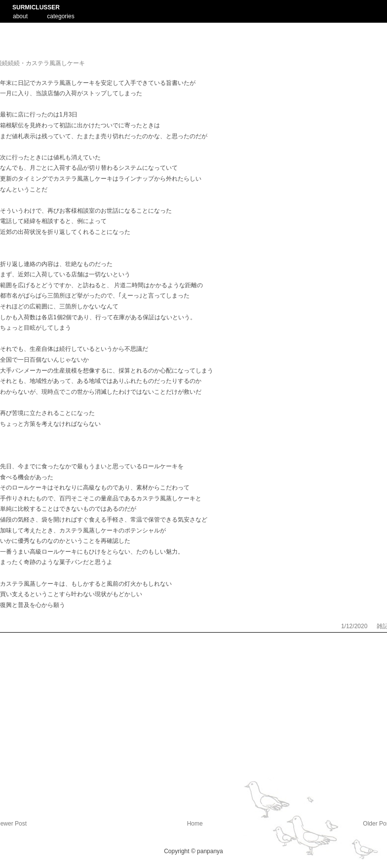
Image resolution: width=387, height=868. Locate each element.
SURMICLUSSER (36, 7)
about (20, 15)
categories (60, 16)
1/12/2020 (355, 626)
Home (195, 824)
